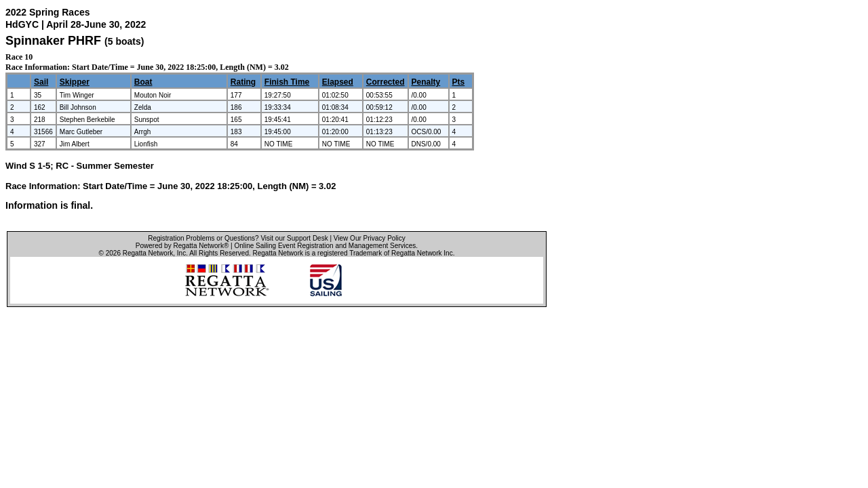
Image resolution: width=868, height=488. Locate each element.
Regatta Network (148, 253)
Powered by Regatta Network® (182, 246)
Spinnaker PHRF (53, 41)
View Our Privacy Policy (370, 238)
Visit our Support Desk (294, 238)
